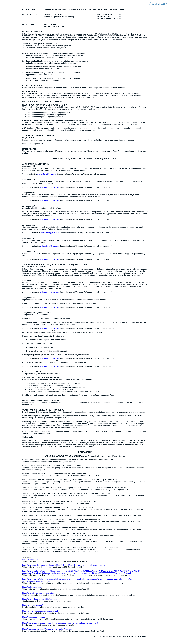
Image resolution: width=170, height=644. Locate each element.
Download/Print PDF (158, 4)
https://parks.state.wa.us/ (32, 587)
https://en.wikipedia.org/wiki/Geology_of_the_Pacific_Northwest (48, 629)
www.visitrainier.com (30, 559)
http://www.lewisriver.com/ (32, 605)
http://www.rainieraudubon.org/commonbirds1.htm (42, 611)
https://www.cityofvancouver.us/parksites (38, 593)
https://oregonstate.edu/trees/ (34, 617)
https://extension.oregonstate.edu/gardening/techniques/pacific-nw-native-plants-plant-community (61, 623)
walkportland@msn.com (47, 174)
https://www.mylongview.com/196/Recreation (40, 599)
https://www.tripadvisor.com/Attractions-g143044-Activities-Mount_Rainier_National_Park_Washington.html (64, 565)
